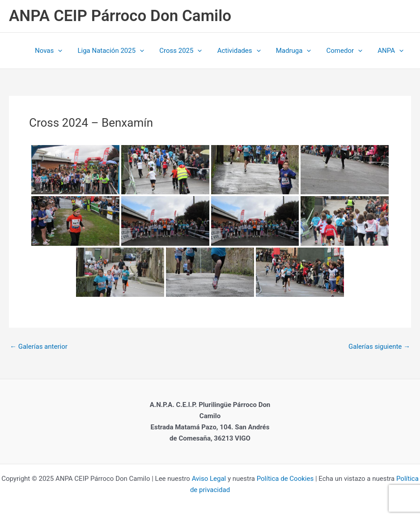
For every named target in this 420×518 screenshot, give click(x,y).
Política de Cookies (285, 479)
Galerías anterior (39, 347)
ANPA (391, 51)
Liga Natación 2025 (121, 51)
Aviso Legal (208, 479)
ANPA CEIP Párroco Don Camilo (120, 16)
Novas (61, 51)
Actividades (245, 51)
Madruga (298, 51)
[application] (70, 51)
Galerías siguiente (379, 347)
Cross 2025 (189, 51)
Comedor (347, 51)
